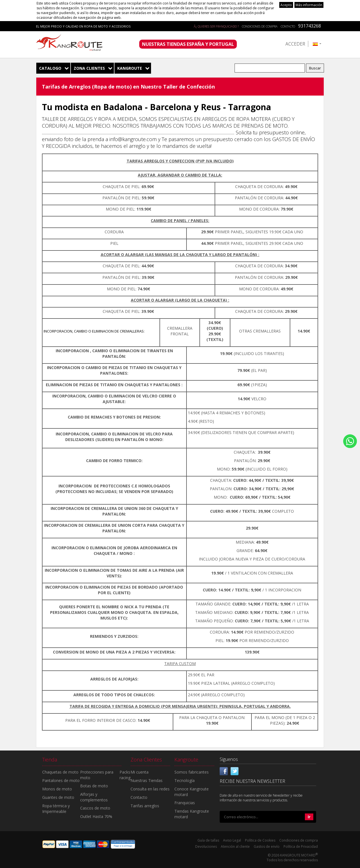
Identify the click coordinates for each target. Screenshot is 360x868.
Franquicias (185, 803)
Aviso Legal (232, 840)
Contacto (288, 26)
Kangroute (130, 68)
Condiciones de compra (260, 26)
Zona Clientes (89, 68)
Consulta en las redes (150, 789)
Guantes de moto (58, 797)
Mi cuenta (139, 772)
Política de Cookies (260, 840)
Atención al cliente (235, 846)
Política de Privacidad (301, 846)
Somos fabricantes (192, 772)
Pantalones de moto (61, 780)
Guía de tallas (208, 840)
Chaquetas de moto (60, 772)
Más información (309, 5)
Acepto (286, 5)
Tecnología (184, 780)
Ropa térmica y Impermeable (56, 809)
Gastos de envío (267, 846)
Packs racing (125, 775)
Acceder (295, 44)
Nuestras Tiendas (147, 780)
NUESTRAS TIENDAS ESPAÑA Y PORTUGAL (188, 44)
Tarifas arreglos (145, 806)
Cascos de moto (95, 808)
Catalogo (50, 68)
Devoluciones (206, 846)
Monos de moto (57, 789)
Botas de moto (94, 786)
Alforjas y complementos (94, 797)
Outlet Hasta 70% (96, 816)
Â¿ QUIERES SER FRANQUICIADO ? (216, 26)
